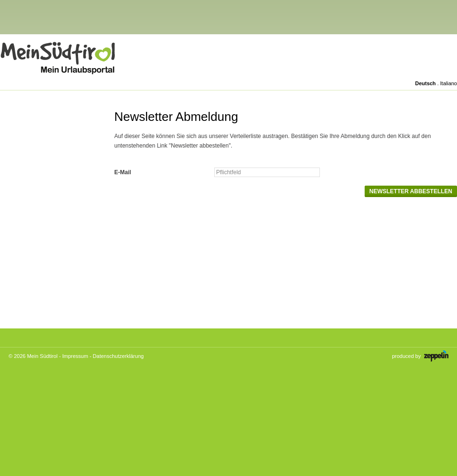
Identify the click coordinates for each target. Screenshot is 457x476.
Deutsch (425, 83)
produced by (420, 356)
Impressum (75, 356)
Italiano (449, 83)
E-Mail (123, 172)
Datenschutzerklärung (118, 356)
